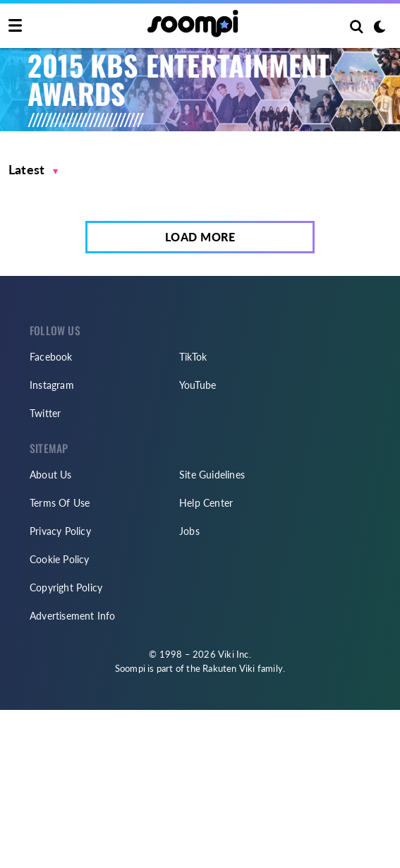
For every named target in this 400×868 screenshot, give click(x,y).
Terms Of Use (60, 503)
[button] (34, 170)
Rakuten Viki (229, 668)
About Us (51, 475)
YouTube (198, 385)
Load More (200, 237)
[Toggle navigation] (15, 26)
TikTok (193, 357)
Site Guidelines (212, 475)
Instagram (52, 385)
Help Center (206, 503)
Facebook (51, 357)
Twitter (45, 413)
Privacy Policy (60, 531)
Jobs (189, 531)
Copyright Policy (66, 587)
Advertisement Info (73, 616)
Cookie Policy (60, 559)
